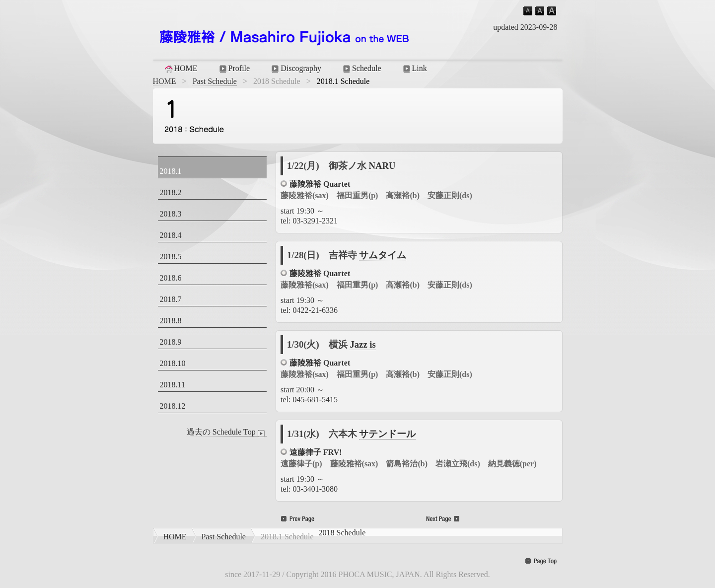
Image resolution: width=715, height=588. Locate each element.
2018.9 (171, 342)
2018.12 (173, 406)
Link (414, 69)
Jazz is (362, 344)
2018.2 (171, 192)
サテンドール (387, 434)
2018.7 (171, 299)
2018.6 (171, 278)
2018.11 (173, 385)
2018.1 (171, 171)
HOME (180, 69)
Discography (295, 69)
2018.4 (171, 235)
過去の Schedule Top (227, 432)
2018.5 (171, 257)
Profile (234, 69)
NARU (382, 166)
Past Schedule (215, 81)
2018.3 (171, 214)
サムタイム (383, 255)
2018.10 (173, 363)
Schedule (361, 69)
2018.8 (171, 321)
